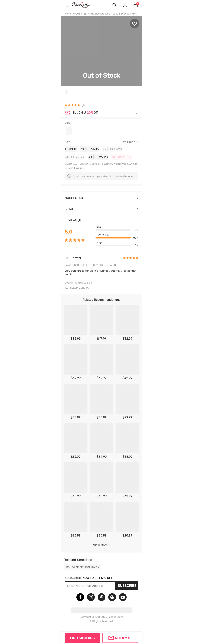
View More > (101, 545)
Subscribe (127, 586)
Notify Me (124, 638)
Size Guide (128, 142)
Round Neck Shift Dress (82, 567)
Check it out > (105, 113)
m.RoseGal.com (84, 5)
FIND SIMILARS (82, 638)
